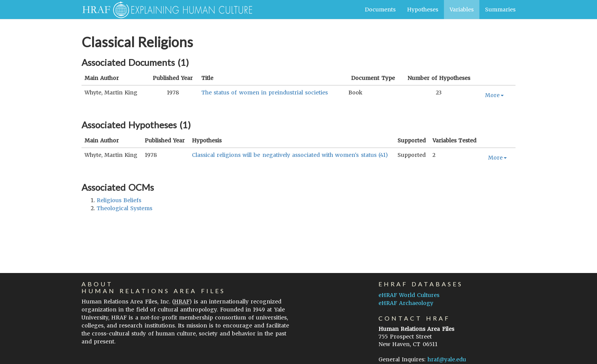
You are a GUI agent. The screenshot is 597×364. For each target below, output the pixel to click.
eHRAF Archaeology (406, 303)
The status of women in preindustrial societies (265, 93)
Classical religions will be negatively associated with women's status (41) (290, 155)
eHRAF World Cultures (409, 295)
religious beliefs (119, 200)
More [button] (494, 95)
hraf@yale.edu (447, 359)
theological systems (125, 208)
